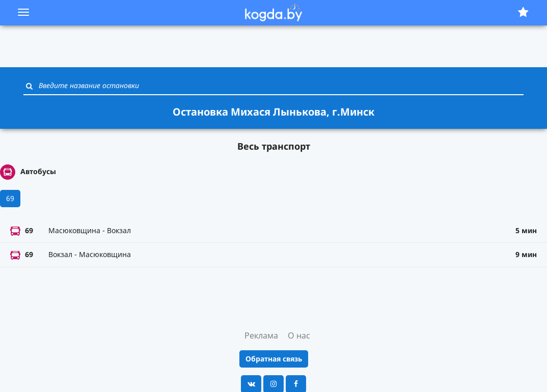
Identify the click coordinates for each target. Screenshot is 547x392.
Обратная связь (274, 359)
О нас (299, 335)
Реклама (261, 335)
